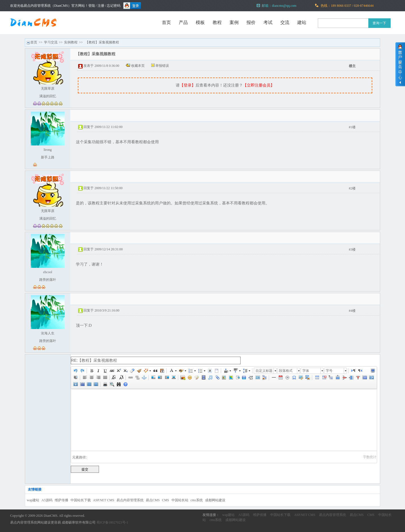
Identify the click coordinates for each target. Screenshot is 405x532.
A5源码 (47, 500)
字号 (329, 371)
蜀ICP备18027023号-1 (112, 522)
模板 (200, 22)
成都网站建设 (215, 500)
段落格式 (286, 371)
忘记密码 (114, 6)
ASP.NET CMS (104, 500)
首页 (166, 22)
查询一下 (379, 23)
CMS (165, 500)
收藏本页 (138, 66)
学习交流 (51, 42)
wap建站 (33, 500)
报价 (251, 22)
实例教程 (71, 42)
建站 (302, 22)
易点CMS (153, 500)
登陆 (92, 6)
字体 (306, 371)
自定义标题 (264, 371)
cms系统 (197, 500)
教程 (217, 22)
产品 (183, 22)
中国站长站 (180, 500)
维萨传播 (61, 500)
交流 (285, 22)
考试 (268, 22)
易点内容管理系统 (130, 500)
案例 (234, 22)
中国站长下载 (81, 500)
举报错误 (162, 66)
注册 (101, 6)
